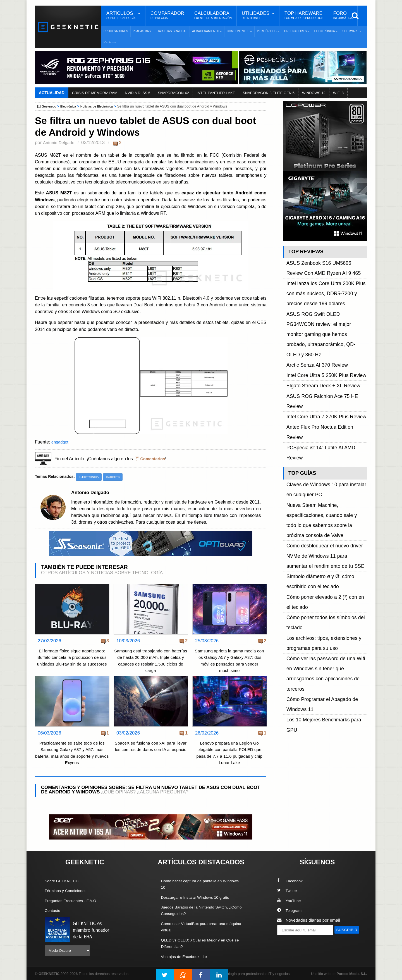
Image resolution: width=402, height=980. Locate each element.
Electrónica (71, 106)
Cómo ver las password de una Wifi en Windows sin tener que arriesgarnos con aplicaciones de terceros (325, 485)
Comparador (167, 15)
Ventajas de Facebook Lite (186, 956)
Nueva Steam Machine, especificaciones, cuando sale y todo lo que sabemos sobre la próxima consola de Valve (326, 397)
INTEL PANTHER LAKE (216, 93)
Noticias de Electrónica (102, 106)
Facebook (291, 881)
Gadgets (116, 477)
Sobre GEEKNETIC (63, 881)
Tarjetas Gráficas (172, 31)
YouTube (290, 901)
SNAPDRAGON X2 (173, 93)
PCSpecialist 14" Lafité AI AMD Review (324, 356)
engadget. (61, 442)
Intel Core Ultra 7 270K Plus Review (321, 343)
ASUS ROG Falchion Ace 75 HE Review (325, 336)
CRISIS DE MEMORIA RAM (95, 93)
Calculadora (213, 15)
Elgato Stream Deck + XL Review (318, 330)
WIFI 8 (338, 93)
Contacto (53, 910)
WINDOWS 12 (314, 93)
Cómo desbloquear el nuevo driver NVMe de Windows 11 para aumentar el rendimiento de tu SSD (326, 416)
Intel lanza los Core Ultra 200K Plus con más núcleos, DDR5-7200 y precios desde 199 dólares (324, 280)
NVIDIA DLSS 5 (137, 93)
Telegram (290, 910)
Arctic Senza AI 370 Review (313, 317)
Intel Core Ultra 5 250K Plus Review (321, 324)
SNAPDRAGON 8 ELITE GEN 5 (269, 93)
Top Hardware (304, 15)
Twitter (288, 891)
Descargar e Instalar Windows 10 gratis (199, 897)
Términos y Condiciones (68, 891)
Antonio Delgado (60, 143)
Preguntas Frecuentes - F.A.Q (73, 901)
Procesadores (116, 31)
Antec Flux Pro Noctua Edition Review (323, 349)
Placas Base (143, 31)
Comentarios (154, 459)
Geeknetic (50, 106)
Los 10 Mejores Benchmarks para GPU (324, 510)
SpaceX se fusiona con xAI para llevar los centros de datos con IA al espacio (151, 750)
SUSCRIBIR (291, 940)
